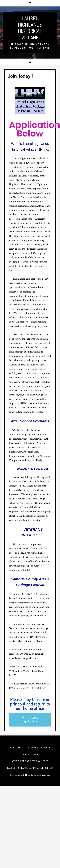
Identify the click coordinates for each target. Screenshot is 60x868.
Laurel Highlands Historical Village (30, 28)
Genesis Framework (42, 775)
